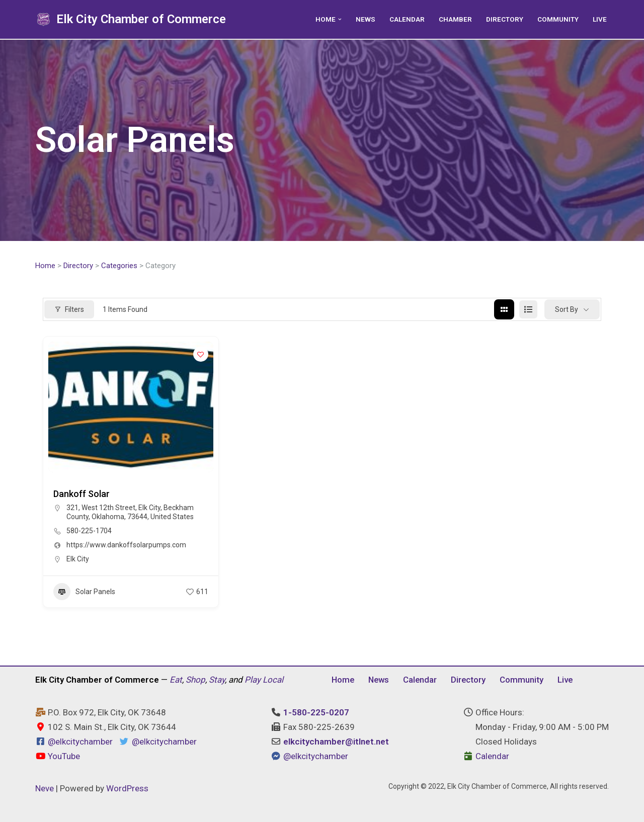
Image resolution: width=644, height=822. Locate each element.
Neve (45, 788)
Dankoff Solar (82, 494)
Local (273, 680)
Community (558, 19)
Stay (217, 680)
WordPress (127, 788)
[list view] (528, 310)
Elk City (78, 559)
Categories (119, 266)
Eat (176, 680)
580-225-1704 (89, 531)
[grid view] (504, 310)
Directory (505, 19)
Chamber (455, 19)
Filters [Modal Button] (69, 309)
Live (600, 19)
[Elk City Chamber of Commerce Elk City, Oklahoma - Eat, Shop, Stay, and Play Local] (131, 19)
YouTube (58, 757)
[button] (340, 19)
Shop (195, 680)
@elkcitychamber (80, 742)
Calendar (407, 19)
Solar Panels (84, 592)
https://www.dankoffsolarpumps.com (126, 545)
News (366, 19)
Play (253, 680)
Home (45, 266)
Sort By (567, 309)
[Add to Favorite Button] (201, 355)
